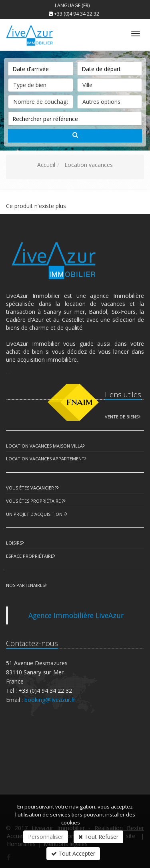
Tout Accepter (73, 853)
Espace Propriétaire (30, 556)
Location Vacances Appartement (45, 459)
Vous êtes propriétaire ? (35, 501)
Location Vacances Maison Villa (44, 446)
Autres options (110, 100)
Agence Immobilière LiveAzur (76, 615)
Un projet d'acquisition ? (36, 514)
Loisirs (14, 543)
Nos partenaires (25, 585)
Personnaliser (46, 837)
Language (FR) (72, 5)
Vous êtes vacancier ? (31, 488)
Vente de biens (122, 417)
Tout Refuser (98, 837)
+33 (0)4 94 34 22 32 (77, 14)
